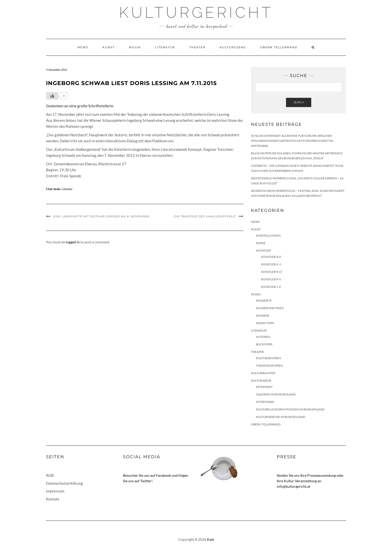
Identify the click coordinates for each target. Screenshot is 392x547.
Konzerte (264, 301)
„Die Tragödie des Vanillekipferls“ (205, 216)
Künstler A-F (271, 257)
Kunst (109, 47)
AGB (50, 475)
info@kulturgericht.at (293, 486)
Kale (210, 539)
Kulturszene (233, 47)
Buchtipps (264, 344)
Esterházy (264, 387)
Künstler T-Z (271, 287)
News (83, 47)
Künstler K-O (271, 272)
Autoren (263, 337)
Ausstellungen (268, 235)
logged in (73, 242)
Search (299, 102)
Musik (135, 47)
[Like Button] (52, 96)
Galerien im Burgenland (276, 394)
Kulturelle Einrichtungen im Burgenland (290, 409)
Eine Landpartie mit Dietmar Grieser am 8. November (101, 216)
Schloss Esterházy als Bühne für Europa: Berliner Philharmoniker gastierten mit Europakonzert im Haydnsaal (292, 141)
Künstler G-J (271, 264)
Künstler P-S (271, 279)
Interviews (265, 402)
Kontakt (53, 499)
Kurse (261, 243)
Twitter (146, 481)
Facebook (163, 475)
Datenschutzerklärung (64, 483)
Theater (197, 47)
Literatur (165, 47)
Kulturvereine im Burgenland (281, 417)
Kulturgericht (196, 13)
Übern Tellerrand (279, 47)
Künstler (263, 250)
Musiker (263, 316)
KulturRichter (263, 373)
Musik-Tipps (265, 323)
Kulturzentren (268, 358)
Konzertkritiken (270, 308)
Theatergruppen (269, 366)
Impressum (55, 491)
